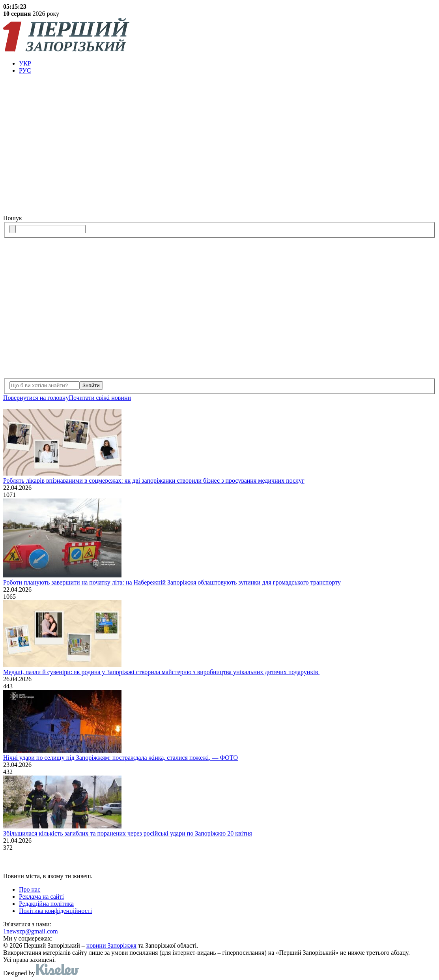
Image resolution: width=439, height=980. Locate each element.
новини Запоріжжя (111, 945)
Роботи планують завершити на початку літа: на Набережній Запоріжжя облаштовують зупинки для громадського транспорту (172, 582)
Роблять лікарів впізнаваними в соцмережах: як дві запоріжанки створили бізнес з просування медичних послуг (154, 481)
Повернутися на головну (36, 398)
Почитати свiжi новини (100, 398)
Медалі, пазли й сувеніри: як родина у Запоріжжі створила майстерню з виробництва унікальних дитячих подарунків (161, 672)
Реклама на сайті (41, 897)
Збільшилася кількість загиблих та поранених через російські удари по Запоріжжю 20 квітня (128, 833)
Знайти (91, 385)
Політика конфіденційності (55, 911)
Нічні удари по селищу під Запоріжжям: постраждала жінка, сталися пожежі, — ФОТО (120, 758)
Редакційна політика (46, 904)
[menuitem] (227, 64)
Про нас (30, 889)
